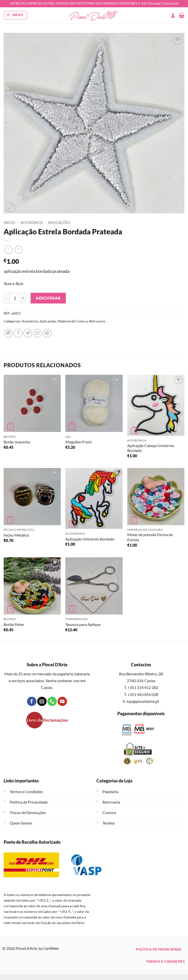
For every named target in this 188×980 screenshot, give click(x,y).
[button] (16, 15)
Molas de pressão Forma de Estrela (150, 537)
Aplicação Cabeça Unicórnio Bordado (151, 448)
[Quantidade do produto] (15, 298)
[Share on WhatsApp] (9, 333)
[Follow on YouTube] (62, 701)
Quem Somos (21, 823)
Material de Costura (73, 321)
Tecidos (109, 823)
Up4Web (51, 948)
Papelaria (110, 792)
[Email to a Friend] (37, 333)
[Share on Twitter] (28, 333)
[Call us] (52, 701)
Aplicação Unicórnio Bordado (90, 539)
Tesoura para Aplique (83, 624)
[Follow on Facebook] (32, 701)
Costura (109, 812)
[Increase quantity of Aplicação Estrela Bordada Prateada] (23, 298)
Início (9, 222)
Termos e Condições (26, 792)
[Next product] (9, 250)
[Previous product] (19, 250)
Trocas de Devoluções (28, 812)
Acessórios (32, 222)
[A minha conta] (173, 15)
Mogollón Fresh (79, 442)
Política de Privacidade (29, 802)
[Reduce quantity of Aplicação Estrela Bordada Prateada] (7, 298)
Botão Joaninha (17, 442)
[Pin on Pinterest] (47, 333)
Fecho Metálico (16, 535)
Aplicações (59, 222)
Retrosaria (97, 321)
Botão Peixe (14, 624)
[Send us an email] (42, 701)
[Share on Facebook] (18, 333)
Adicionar (48, 298)
